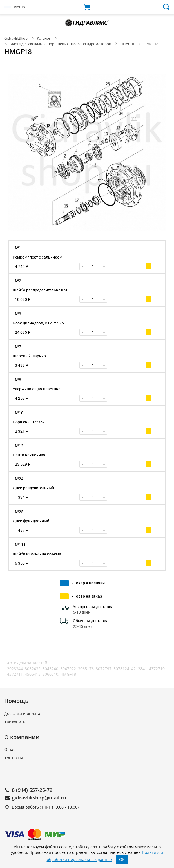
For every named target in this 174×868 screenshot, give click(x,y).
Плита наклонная (29, 455)
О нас (10, 749)
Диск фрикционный (31, 521)
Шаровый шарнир (29, 356)
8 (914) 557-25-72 (32, 790)
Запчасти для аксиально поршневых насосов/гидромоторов (58, 44)
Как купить (15, 722)
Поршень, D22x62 (29, 422)
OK (122, 859)
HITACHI (127, 44)
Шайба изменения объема (37, 554)
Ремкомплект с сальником (37, 257)
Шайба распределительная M (40, 290)
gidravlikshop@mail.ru (39, 798)
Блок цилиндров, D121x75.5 (38, 323)
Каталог (44, 38)
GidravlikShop (16, 38)
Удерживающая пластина (37, 389)
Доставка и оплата (22, 713)
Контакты (14, 758)
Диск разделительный (33, 488)
